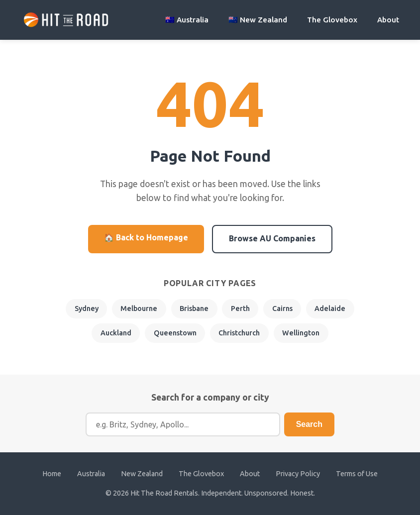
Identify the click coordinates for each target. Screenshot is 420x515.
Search (309, 424)
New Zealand (142, 474)
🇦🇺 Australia (187, 20)
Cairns (282, 309)
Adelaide (330, 309)
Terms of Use (357, 474)
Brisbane (194, 309)
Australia (91, 474)
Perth (240, 309)
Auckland (116, 333)
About (388, 20)
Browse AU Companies (272, 238)
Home (52, 474)
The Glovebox (332, 20)
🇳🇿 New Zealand (258, 20)
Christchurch (239, 333)
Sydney (87, 309)
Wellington (301, 333)
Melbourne (139, 309)
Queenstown (175, 333)
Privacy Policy (298, 474)
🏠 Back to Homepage (146, 237)
